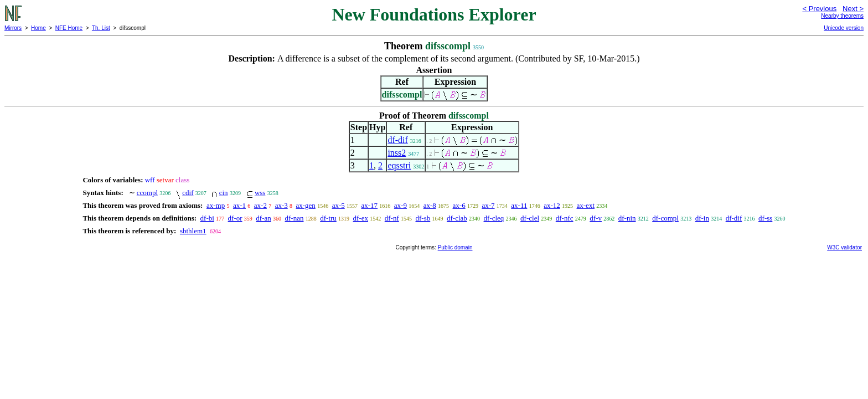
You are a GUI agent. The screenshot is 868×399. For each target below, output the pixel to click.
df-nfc (565, 218)
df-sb (423, 218)
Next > (853, 9)
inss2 (397, 153)
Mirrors (13, 28)
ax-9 (401, 205)
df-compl (665, 218)
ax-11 (519, 205)
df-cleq (494, 218)
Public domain (455, 247)
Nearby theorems (842, 16)
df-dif (397, 140)
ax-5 (339, 205)
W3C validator (844, 247)
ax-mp (216, 205)
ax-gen (306, 205)
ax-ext (586, 205)
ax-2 (260, 205)
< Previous (819, 9)
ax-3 (281, 205)
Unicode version (844, 28)
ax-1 (239, 205)
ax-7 (488, 205)
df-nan (294, 218)
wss (260, 193)
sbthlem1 (193, 231)
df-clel (530, 218)
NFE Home (69, 28)
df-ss (765, 218)
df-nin (627, 218)
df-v (596, 218)
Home (38, 28)
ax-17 (369, 205)
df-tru (328, 218)
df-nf (392, 218)
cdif (188, 193)
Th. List (101, 28)
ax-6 (459, 205)
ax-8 (430, 205)
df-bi (207, 218)
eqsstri (399, 165)
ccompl (147, 193)
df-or (235, 218)
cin (224, 193)
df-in (702, 218)
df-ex (361, 218)
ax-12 (552, 205)
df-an (263, 218)
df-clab (457, 218)
